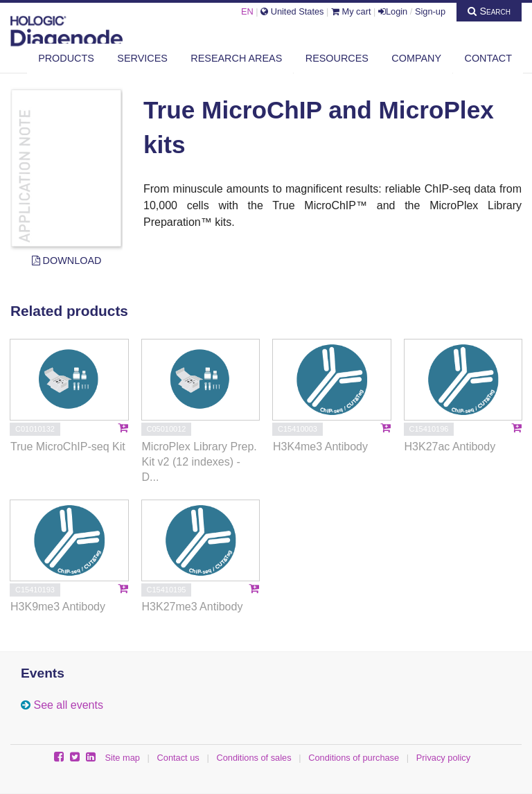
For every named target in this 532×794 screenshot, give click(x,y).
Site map (122, 758)
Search (489, 11)
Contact (488, 58)
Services (142, 58)
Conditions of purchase (354, 758)
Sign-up (430, 11)
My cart (351, 11)
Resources (337, 58)
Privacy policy (443, 758)
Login (393, 11)
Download (67, 261)
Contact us (178, 758)
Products (66, 58)
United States (292, 11)
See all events (68, 705)
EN (247, 11)
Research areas (236, 58)
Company (416, 58)
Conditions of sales (254, 758)
